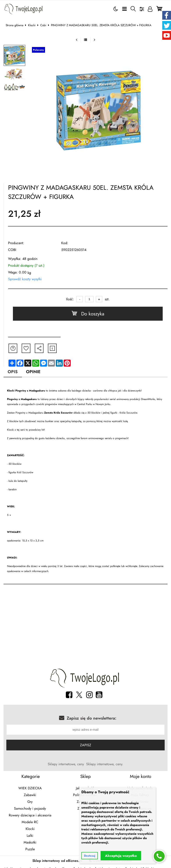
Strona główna (15, 25)
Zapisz (86, 745)
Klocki (32, 25)
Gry (30, 802)
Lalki (30, 836)
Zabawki (30, 795)
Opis (13, 372)
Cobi (43, 25)
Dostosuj (90, 856)
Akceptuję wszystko (121, 856)
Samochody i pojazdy (30, 809)
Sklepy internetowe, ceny (66, 765)
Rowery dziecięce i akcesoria (30, 816)
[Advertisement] (86, 628)
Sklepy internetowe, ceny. (105, 765)
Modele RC (30, 822)
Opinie (33, 372)
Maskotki (30, 843)
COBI (12, 250)
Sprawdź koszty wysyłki (25, 279)
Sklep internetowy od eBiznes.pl (57, 861)
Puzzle (30, 850)
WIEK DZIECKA (30, 789)
